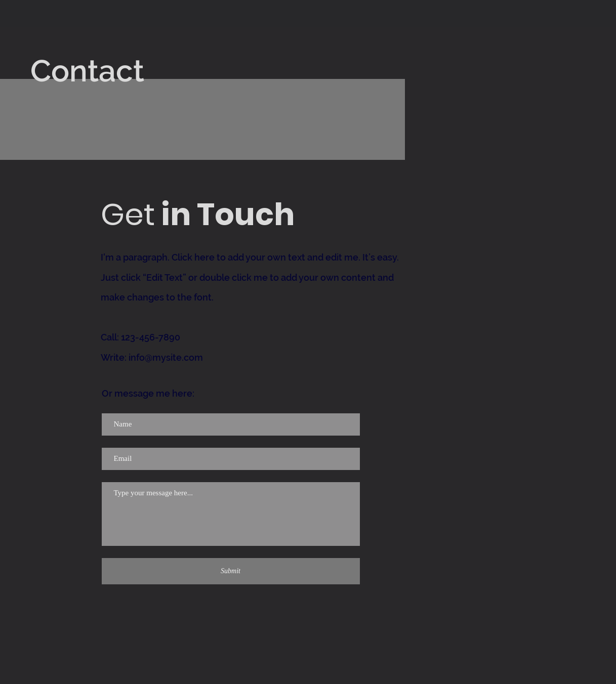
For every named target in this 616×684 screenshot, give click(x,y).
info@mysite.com (166, 357)
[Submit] (231, 571)
